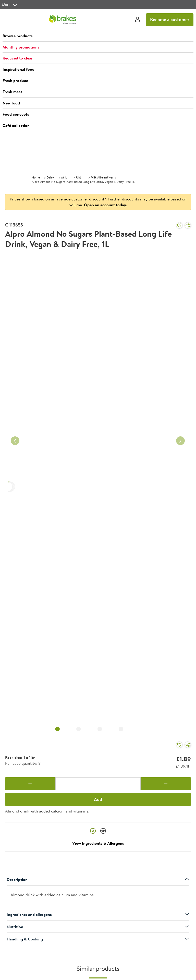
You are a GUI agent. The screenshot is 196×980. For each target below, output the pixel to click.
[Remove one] (30, 784)
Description (98, 879)
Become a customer (170, 20)
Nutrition (98, 927)
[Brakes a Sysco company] (63, 20)
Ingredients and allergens (98, 914)
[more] (10, 5)
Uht (79, 177)
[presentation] (98, 897)
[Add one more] (166, 784)
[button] (98, 36)
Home (36, 177)
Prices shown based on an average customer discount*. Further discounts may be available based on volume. (98, 202)
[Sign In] (138, 20)
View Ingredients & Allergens (98, 843)
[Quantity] (98, 784)
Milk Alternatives (102, 177)
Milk (64, 177)
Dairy (50, 177)
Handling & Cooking (98, 939)
